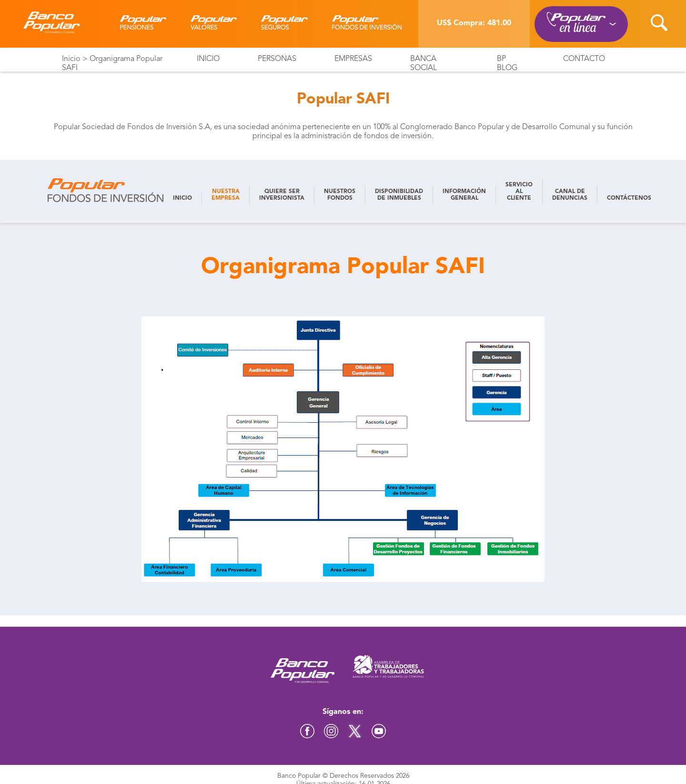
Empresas (353, 59)
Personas (277, 59)
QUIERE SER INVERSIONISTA (282, 195)
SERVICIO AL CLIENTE (519, 192)
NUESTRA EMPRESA (226, 195)
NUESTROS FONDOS (340, 195)
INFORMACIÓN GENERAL (464, 195)
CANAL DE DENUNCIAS (570, 195)
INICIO (182, 198)
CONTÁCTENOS (629, 198)
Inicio (71, 59)
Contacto (584, 59)
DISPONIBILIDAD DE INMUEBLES (399, 195)
